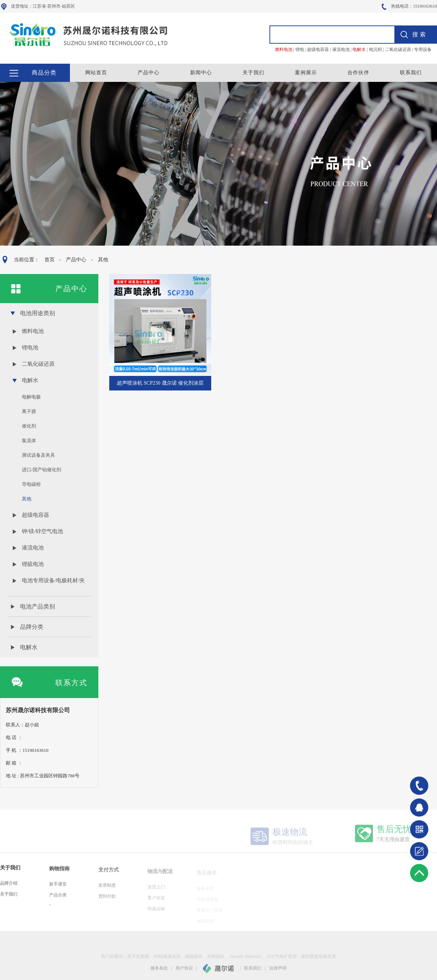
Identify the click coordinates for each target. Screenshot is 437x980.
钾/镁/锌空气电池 (42, 531)
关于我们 (253, 73)
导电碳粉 (31, 484)
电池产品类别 (38, 606)
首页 (49, 260)
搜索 (420, 34)
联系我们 (411, 73)
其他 (103, 260)
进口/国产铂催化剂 (42, 470)
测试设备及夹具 (38, 455)
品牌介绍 (9, 888)
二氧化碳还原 (38, 364)
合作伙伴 (358, 73)
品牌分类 (32, 627)
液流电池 (33, 548)
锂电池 (30, 348)
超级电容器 (36, 515)
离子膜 (29, 411)
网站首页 (96, 73)
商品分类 (44, 73)
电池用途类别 (38, 313)
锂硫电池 (33, 564)
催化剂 (29, 426)
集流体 (29, 441)
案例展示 (306, 73)
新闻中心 (201, 73)
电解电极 (31, 397)
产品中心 (149, 73)
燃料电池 (33, 331)
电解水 (30, 380)
